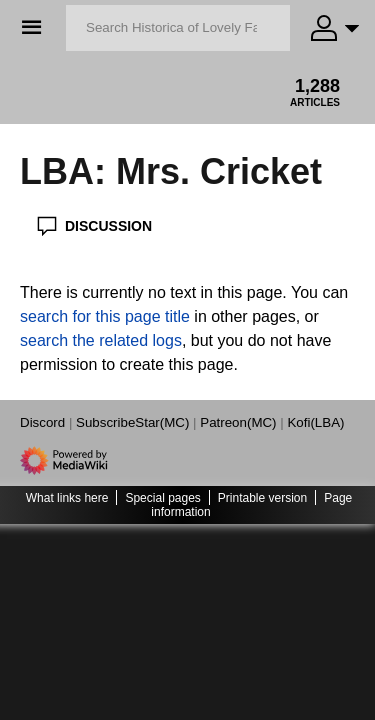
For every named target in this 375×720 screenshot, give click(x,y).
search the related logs (101, 340)
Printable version (262, 498)
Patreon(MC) (238, 422)
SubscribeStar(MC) (132, 422)
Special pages (162, 498)
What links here (67, 498)
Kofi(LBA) (315, 422)
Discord (42, 422)
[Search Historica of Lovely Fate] (178, 28)
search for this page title (105, 316)
